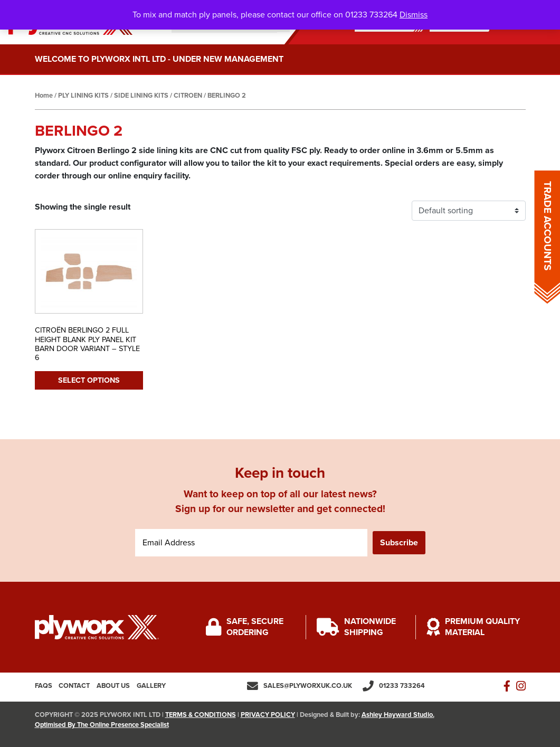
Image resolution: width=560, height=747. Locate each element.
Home (44, 96)
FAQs (44, 686)
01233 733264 (402, 686)
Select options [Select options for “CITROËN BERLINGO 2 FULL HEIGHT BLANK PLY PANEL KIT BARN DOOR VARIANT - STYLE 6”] (89, 380)
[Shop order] (469, 211)
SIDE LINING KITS (141, 96)
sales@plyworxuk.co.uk (308, 686)
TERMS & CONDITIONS (201, 715)
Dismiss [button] (414, 15)
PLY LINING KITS (83, 96)
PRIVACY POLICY (268, 715)
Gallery (151, 686)
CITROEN (188, 96)
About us (113, 686)
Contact (74, 686)
